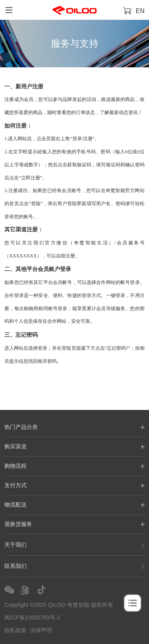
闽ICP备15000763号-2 (32, 617)
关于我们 (74, 545)
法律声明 (41, 630)
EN (140, 11)
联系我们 (74, 566)
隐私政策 (15, 630)
